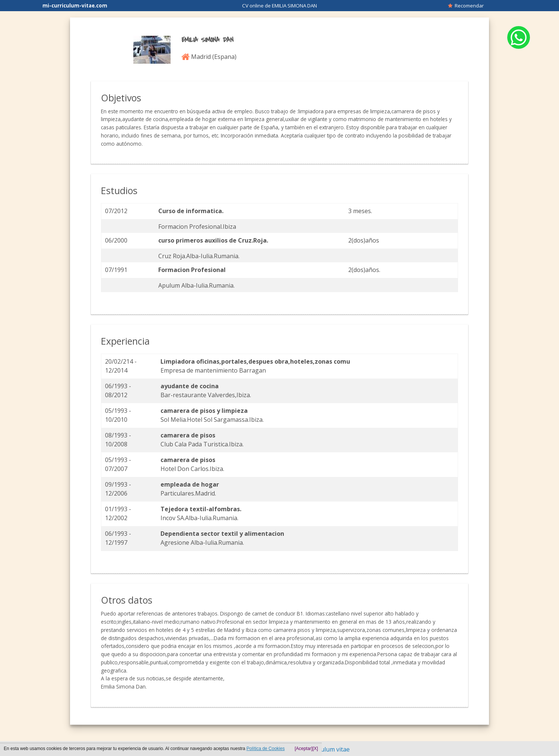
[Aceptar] (304, 749)
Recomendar (466, 6)
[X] (315, 749)
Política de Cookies (266, 749)
